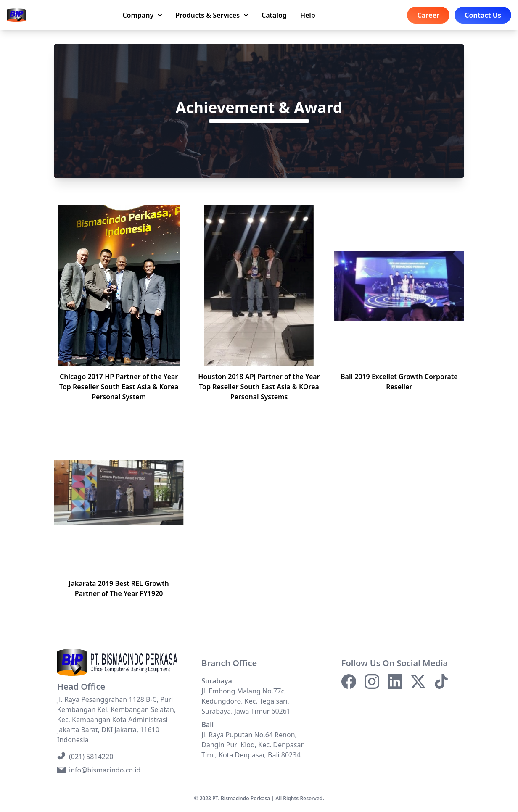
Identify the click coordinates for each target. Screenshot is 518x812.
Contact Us (483, 15)
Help (308, 15)
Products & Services (212, 15)
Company (142, 15)
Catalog (274, 15)
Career (428, 15)
